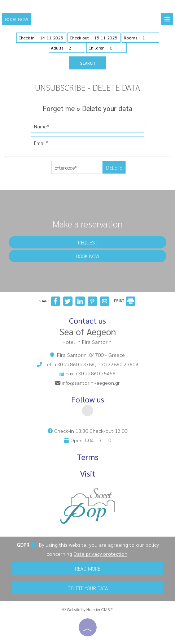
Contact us (87, 320)
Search (88, 63)
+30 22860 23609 (118, 364)
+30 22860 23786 (74, 364)
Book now (17, 19)
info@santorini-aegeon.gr (91, 383)
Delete (114, 167)
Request (88, 242)
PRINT (125, 300)
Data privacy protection (100, 554)
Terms (88, 457)
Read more (88, 568)
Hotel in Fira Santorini (87, 342)
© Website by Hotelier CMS (87, 609)
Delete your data (88, 588)
